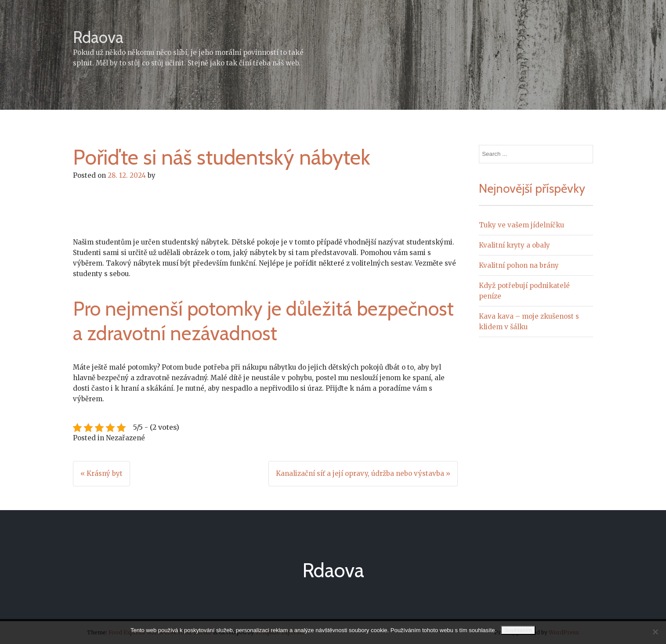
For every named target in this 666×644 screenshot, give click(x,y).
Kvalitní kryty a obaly (514, 245)
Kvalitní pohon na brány (519, 265)
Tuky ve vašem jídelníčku (521, 225)
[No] (655, 632)
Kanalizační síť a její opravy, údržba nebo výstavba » (363, 473)
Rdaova (98, 37)
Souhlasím (518, 630)
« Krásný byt (101, 473)
